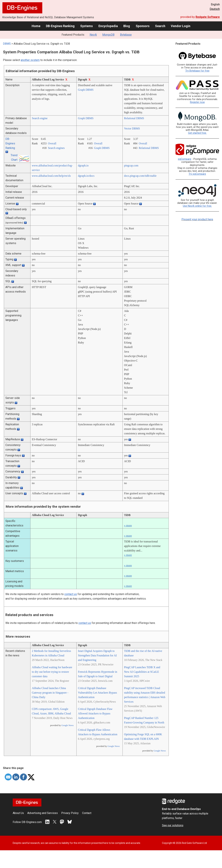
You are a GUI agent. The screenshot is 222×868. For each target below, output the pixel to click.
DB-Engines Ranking (60, 26)
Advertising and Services (43, 813)
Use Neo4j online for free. (197, 206)
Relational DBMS (134, 118)
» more (128, 525)
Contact (87, 813)
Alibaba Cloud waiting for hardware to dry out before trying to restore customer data (52, 672)
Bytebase (126, 35)
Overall (52, 143)
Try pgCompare (197, 174)
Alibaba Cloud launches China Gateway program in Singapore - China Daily (50, 693)
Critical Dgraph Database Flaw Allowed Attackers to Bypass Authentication (95, 713)
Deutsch (215, 9)
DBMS (7, 44)
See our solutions (173, 825)
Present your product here (197, 219)
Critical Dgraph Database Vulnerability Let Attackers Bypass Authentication (97, 693)
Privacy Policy (70, 813)
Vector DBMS (132, 128)
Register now (197, 102)
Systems (86, 26)
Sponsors (143, 26)
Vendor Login (181, 26)
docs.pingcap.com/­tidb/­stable (140, 176)
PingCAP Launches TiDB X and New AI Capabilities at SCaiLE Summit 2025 (142, 672)
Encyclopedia (108, 26)
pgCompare (185, 159)
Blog (127, 26)
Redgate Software (208, 17)
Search (160, 26)
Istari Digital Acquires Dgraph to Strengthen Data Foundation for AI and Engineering (97, 655)
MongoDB (108, 35)
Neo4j (93, 35)
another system (30, 60)
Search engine (40, 118)
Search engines (56, 148)
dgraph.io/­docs (86, 176)
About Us (18, 813)
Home (36, 26)
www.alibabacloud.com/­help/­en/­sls (51, 176)
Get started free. (197, 133)
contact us (71, 594)
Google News (68, 725)
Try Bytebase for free (197, 71)
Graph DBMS (86, 90)
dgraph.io (83, 165)
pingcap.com (131, 165)
